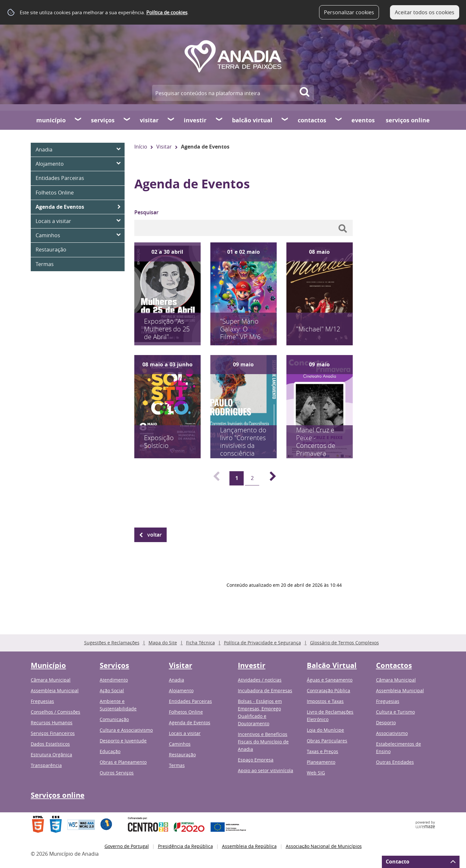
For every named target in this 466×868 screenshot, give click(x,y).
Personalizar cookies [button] (349, 12)
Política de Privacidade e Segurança (262, 643)
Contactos (312, 120)
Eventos (363, 120)
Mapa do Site (163, 643)
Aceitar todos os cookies (425, 12)
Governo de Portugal (127, 846)
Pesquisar (146, 212)
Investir (195, 120)
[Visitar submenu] (171, 120)
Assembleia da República (249, 846)
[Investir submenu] (219, 120)
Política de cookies (167, 12)
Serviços (103, 120)
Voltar (155, 535)
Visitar (149, 120)
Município (51, 120)
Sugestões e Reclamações (112, 643)
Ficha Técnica (200, 643)
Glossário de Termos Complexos (344, 643)
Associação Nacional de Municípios (324, 846)
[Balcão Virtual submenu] (285, 120)
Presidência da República (185, 846)
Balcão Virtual (252, 120)
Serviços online (408, 120)
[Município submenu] (78, 120)
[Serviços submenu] (127, 120)
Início (141, 147)
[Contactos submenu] (339, 120)
